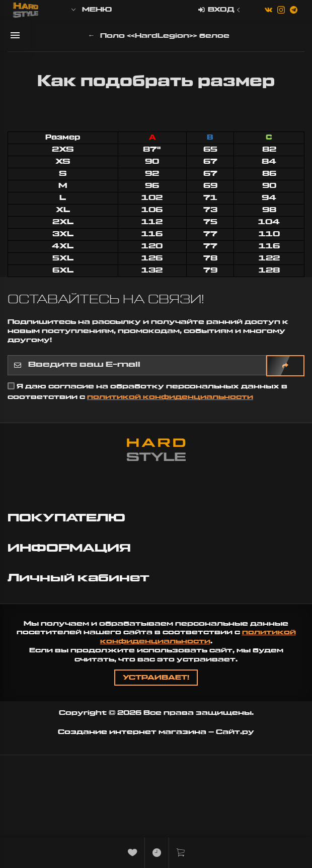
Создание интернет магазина (132, 732)
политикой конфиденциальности (170, 397)
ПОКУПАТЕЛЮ (68, 518)
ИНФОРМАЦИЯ (71, 548)
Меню (91, 10)
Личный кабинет (80, 578)
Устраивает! (156, 678)
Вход (220, 10)
